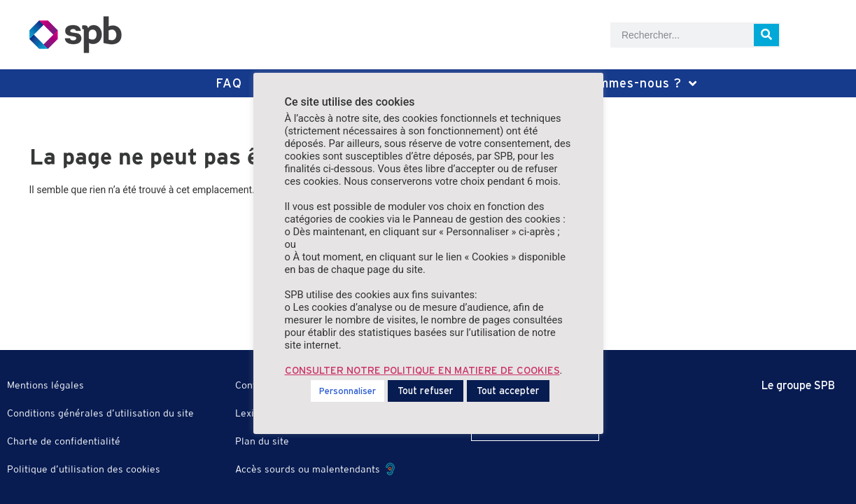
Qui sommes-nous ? (628, 83)
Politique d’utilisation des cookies (84, 469)
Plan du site (262, 441)
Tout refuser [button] (426, 391)
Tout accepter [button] (508, 391)
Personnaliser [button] (348, 391)
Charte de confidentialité (64, 441)
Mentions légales (45, 385)
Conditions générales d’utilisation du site (100, 413)
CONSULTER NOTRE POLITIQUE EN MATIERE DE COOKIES (422, 370)
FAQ (229, 83)
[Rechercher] (766, 35)
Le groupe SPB (798, 385)
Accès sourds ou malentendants (315, 469)
